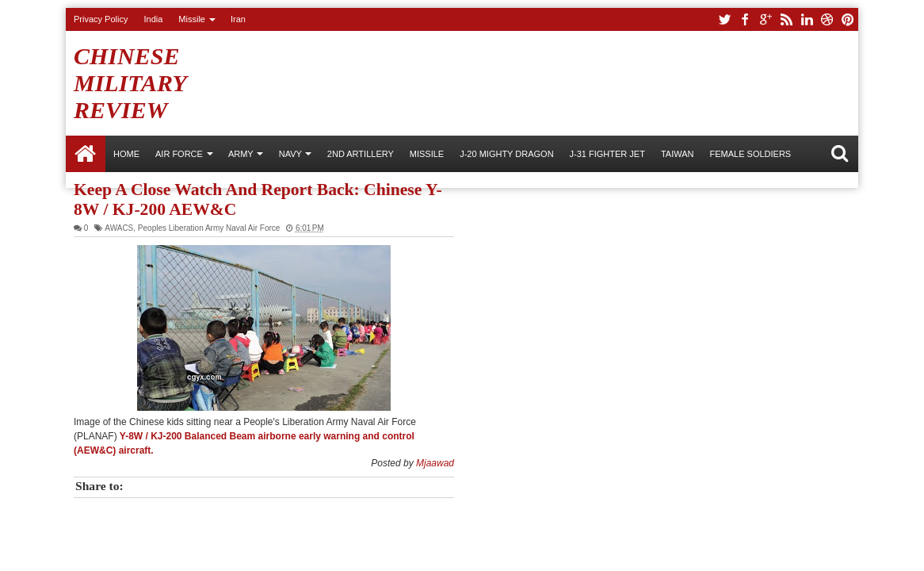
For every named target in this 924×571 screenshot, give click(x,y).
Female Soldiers (750, 154)
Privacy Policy (101, 19)
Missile (192, 19)
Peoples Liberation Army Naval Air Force (209, 228)
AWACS (119, 228)
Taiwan (678, 154)
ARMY (241, 154)
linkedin (807, 19)
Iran (238, 19)
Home (86, 154)
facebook (745, 19)
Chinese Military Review (130, 83)
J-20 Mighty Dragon (506, 154)
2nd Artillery (361, 154)
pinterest (848, 19)
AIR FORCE (179, 154)
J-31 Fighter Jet (607, 154)
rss (786, 19)
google (766, 19)
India (153, 19)
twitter (724, 19)
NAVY (290, 154)
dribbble (827, 19)
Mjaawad (435, 463)
